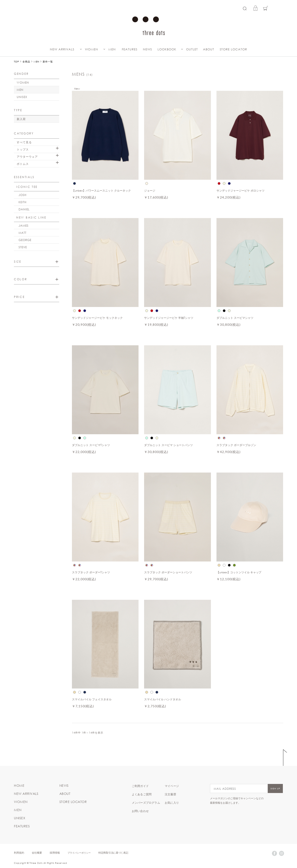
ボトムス (23, 164)
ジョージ (150, 190)
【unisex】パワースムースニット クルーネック (101, 190)
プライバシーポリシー (79, 853)
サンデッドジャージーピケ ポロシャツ (241, 190)
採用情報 (55, 853)
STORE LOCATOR (233, 49)
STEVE (23, 247)
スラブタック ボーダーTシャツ (91, 572)
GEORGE (25, 240)
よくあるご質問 (142, 794)
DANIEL (24, 209)
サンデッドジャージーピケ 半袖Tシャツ (169, 318)
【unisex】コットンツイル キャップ (239, 572)
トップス (23, 149)
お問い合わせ (140, 811)
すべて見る (24, 142)
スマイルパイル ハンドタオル (163, 699)
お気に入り (172, 803)
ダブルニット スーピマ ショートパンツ (168, 445)
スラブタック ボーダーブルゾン (236, 445)
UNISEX (22, 97)
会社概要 (37, 853)
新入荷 (21, 119)
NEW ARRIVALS (62, 49)
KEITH (23, 202)
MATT (23, 233)
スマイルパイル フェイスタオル (92, 699)
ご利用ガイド (140, 786)
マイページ (172, 786)
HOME (19, 786)
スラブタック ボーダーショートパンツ (168, 572)
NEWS (147, 49)
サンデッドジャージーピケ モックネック (97, 318)
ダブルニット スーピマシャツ (235, 318)
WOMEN (92, 49)
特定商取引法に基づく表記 (113, 853)
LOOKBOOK (167, 49)
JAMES (24, 225)
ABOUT (209, 49)
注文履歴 (170, 794)
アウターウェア (27, 157)
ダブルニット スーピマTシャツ (91, 445)
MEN (112, 49)
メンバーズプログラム (146, 803)
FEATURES (130, 49)
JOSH (23, 195)
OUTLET (192, 49)
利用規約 (19, 853)
